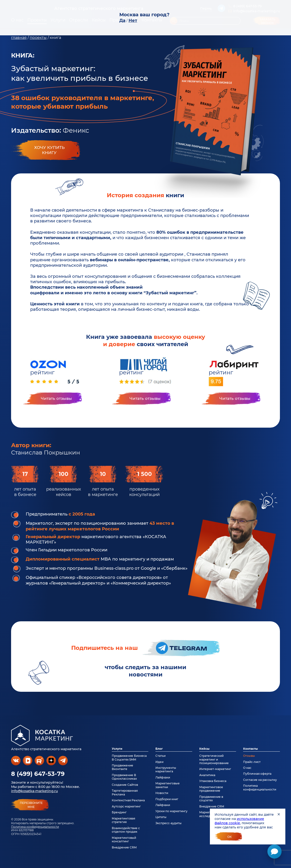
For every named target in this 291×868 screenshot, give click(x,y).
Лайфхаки (163, 777)
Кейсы (204, 749)
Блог (159, 749)
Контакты (250, 749)
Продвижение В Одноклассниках (124, 777)
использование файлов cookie (239, 821)
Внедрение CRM (124, 847)
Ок (230, 837)
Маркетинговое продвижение (211, 789)
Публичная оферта (257, 774)
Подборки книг (167, 799)
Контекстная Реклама (128, 800)
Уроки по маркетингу (171, 811)
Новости (162, 793)
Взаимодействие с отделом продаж (126, 830)
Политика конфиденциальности (35, 827)
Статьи (160, 756)
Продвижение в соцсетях (211, 798)
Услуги (117, 749)
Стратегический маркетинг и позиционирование (214, 759)
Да (122, 20)
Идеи (159, 762)
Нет (133, 20)
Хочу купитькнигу (49, 150)
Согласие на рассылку (260, 780)
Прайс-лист (252, 762)
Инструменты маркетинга (166, 770)
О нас (247, 768)
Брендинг (119, 812)
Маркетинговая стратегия (123, 820)
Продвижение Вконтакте (123, 767)
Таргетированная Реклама (125, 792)
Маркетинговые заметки (168, 785)
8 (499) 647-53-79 (38, 774)
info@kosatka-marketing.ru (34, 791)
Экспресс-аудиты (168, 823)
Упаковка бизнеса (213, 781)
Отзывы (249, 756)
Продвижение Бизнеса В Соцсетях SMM (129, 757)
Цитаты (161, 817)
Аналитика (207, 775)
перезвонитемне (31, 805)
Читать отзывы (56, 398)
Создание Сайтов (125, 785)
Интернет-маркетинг (215, 769)
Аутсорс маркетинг (126, 806)
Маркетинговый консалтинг (124, 839)
